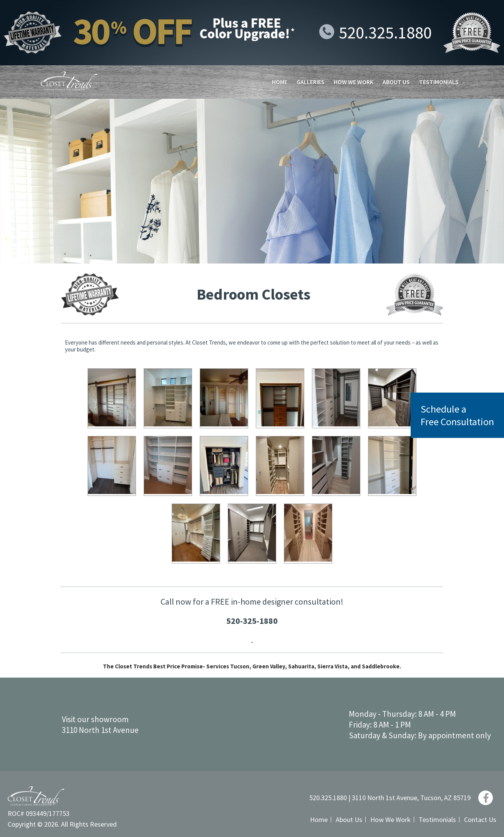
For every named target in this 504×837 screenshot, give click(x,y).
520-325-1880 (252, 621)
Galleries (311, 82)
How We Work (354, 82)
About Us (396, 82)
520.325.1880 (376, 32)
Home (280, 82)
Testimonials (439, 82)
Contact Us (480, 820)
